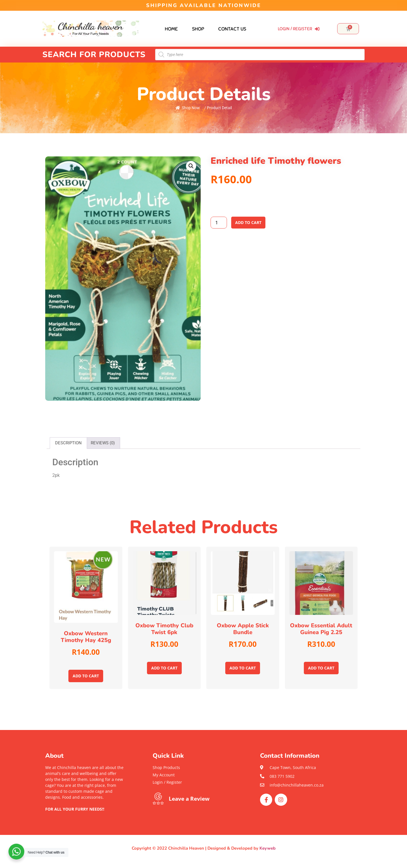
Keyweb (268, 848)
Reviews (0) (103, 443)
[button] (85, 815)
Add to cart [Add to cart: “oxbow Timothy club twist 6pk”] (164, 668)
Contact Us (232, 29)
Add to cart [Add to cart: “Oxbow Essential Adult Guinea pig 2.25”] (321, 668)
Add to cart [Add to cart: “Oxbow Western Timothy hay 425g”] (86, 676)
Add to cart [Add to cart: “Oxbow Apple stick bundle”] (243, 668)
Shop (198, 29)
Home (171, 29)
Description (68, 443)
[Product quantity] (219, 223)
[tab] (68, 443)
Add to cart (248, 222)
